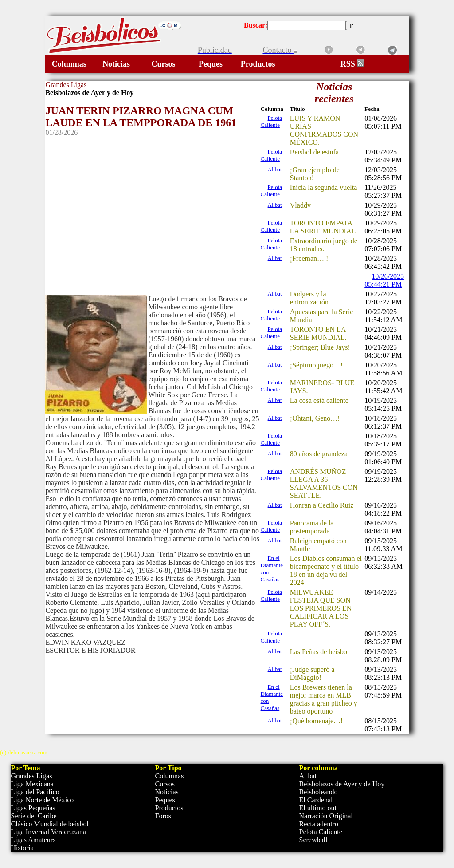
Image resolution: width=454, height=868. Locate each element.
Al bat (275, 169)
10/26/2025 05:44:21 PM (384, 280)
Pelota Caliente (272, 121)
